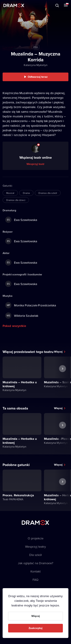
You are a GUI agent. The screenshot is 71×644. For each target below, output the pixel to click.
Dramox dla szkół (48, 193)
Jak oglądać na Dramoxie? (35, 563)
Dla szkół (35, 555)
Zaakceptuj (35, 628)
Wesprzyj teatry (35, 547)
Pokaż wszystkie (14, 326)
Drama (26, 193)
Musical (10, 193)
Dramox (14, 5)
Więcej (58, 352)
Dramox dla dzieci (16, 200)
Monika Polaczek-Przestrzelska (31, 305)
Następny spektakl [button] (63, 377)
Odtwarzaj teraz (38, 77)
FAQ (35, 580)
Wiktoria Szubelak (22, 316)
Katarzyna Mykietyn (36, 65)
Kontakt (35, 571)
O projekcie (36, 538)
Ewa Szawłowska (21, 220)
